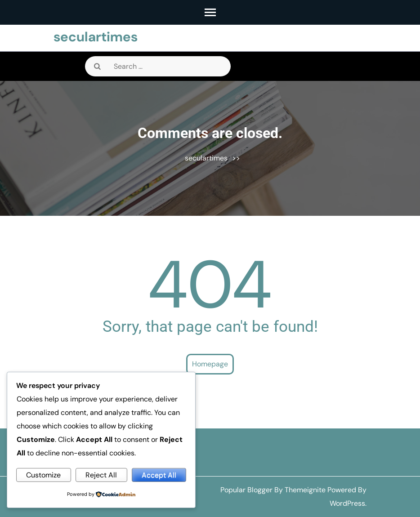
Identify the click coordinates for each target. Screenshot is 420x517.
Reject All (101, 475)
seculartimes (96, 37)
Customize (43, 475)
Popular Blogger (246, 490)
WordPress (347, 503)
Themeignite (305, 490)
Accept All (159, 475)
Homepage (210, 364)
